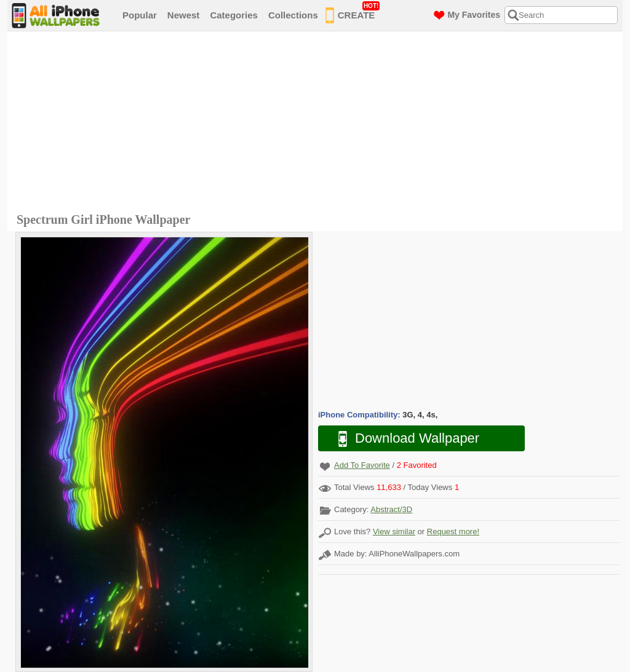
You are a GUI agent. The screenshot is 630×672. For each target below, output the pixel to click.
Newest (184, 15)
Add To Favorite (362, 465)
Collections (293, 15)
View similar (394, 532)
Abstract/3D (391, 509)
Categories (234, 15)
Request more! (453, 532)
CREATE (353, 13)
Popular (140, 15)
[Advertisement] (318, 124)
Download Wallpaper (402, 439)
